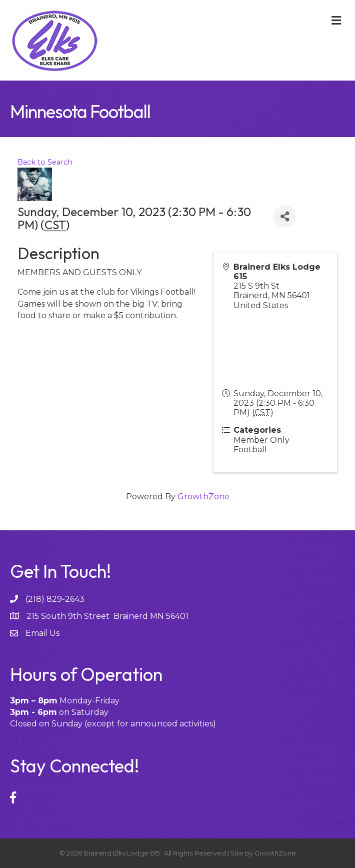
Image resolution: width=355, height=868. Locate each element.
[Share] (285, 216)
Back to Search (45, 162)
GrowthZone (203, 497)
